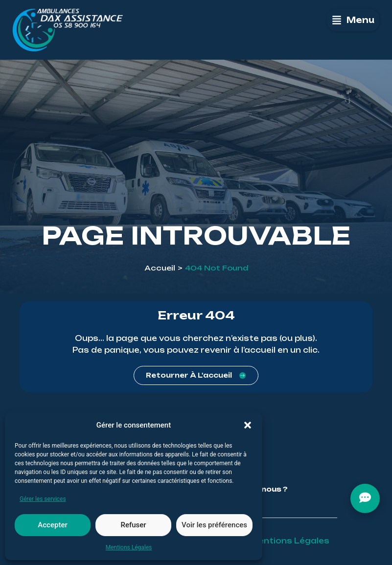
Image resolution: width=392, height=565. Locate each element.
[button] (248, 425)
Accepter (52, 525)
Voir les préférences (214, 525)
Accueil (160, 268)
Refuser (133, 525)
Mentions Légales (129, 547)
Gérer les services (43, 499)
